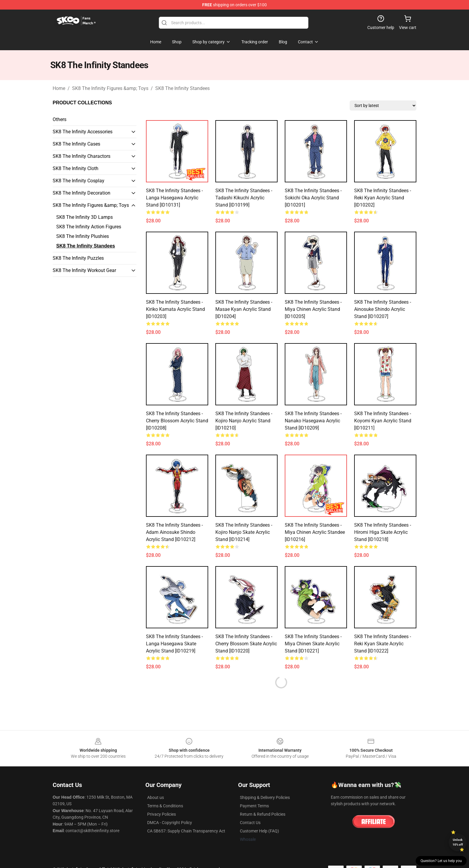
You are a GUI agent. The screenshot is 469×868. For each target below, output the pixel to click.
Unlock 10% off (458, 842)
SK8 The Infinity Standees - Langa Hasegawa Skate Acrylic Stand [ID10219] (174, 644)
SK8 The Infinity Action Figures (89, 227)
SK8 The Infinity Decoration (82, 193)
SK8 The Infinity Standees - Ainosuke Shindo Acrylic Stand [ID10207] (383, 309)
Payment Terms (254, 806)
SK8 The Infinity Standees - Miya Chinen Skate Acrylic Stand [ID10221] (313, 644)
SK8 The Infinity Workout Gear (84, 270)
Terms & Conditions (165, 806)
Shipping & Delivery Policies (265, 797)
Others (60, 119)
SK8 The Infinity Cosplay (79, 181)
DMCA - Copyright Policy (170, 823)
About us (156, 797)
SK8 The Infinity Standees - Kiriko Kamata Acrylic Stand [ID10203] (175, 309)
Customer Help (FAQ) (259, 831)
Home (59, 88)
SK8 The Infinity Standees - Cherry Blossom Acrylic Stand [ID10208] (177, 421)
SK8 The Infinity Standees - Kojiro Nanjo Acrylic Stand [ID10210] (244, 421)
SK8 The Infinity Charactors (82, 156)
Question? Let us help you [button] (441, 861)
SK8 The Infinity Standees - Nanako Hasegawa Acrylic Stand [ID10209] (313, 421)
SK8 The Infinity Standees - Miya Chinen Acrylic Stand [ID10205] (313, 309)
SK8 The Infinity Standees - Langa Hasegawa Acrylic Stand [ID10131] (174, 198)
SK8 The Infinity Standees (182, 88)
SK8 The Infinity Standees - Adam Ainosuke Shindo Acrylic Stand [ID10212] (174, 532)
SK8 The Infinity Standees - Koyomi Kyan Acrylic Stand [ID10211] (383, 421)
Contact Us (250, 823)
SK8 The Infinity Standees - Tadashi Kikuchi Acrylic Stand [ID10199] (244, 198)
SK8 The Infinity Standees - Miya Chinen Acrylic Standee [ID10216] (315, 532)
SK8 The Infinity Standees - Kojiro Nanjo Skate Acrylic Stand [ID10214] (244, 532)
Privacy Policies (162, 814)
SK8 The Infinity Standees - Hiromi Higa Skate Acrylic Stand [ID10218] (383, 532)
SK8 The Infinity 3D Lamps (84, 217)
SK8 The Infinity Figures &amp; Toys (110, 88)
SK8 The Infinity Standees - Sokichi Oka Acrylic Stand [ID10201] (313, 198)
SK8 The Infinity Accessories (83, 132)
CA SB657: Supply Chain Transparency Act (186, 831)
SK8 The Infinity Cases (76, 144)
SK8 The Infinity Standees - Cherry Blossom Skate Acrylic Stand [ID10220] (246, 644)
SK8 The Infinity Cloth (76, 168)
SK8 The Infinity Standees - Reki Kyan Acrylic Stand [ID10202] (383, 198)
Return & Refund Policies (263, 814)
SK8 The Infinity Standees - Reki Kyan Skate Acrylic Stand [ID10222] (383, 644)
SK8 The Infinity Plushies (83, 236)
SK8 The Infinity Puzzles (78, 258)
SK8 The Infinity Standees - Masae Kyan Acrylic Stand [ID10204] (244, 309)
